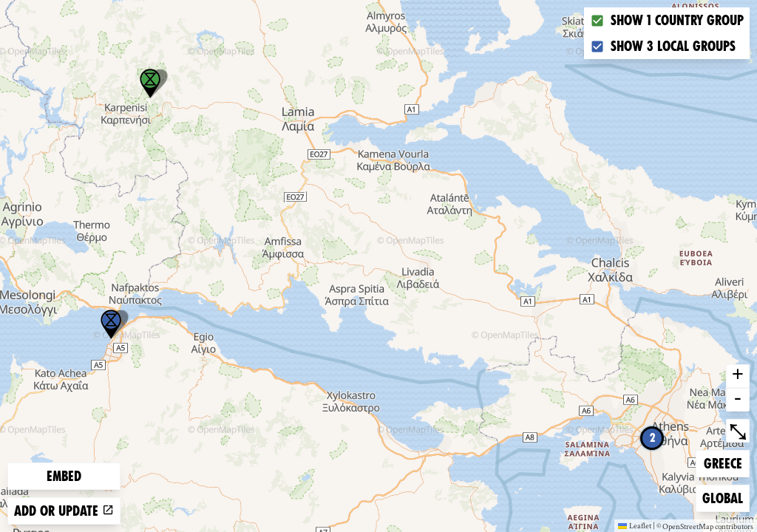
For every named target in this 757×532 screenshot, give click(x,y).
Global (726, 497)
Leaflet (635, 525)
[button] (111, 324)
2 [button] (652, 438)
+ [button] (738, 376)
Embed (64, 476)
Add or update (64, 511)
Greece (727, 462)
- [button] (738, 400)
